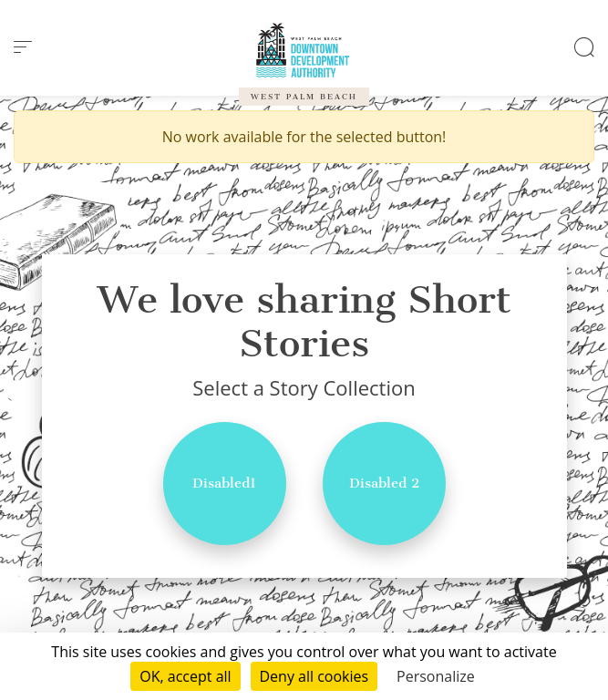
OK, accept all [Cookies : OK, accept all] (185, 676)
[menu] (23, 47)
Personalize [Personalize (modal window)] (436, 676)
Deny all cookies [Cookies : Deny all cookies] (314, 676)
